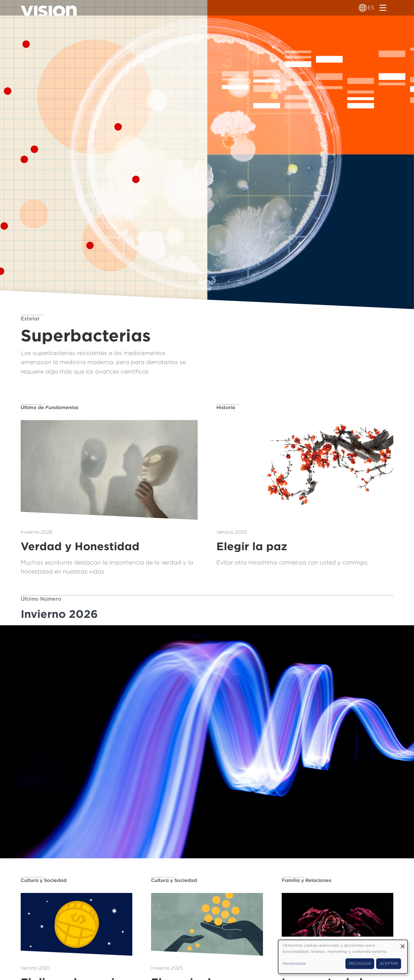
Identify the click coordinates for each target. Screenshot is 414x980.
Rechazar (360, 963)
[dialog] (343, 957)
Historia (226, 407)
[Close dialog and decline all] (403, 944)
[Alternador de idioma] (363, 8)
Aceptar (389, 963)
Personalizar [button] (294, 963)
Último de (49, 407)
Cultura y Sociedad (44, 880)
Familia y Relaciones (306, 880)
